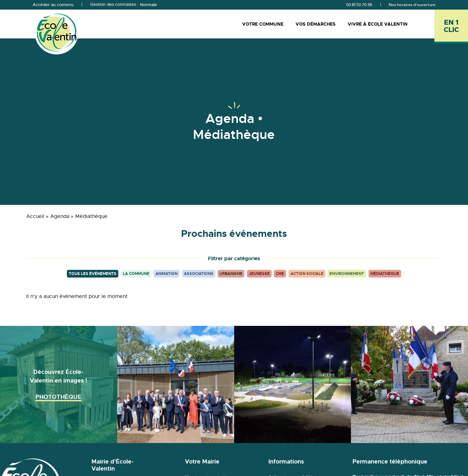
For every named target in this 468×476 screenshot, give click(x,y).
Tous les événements (93, 274)
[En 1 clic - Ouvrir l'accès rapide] (451, 26)
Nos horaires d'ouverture (412, 5)
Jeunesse (259, 274)
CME (280, 274)
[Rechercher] (427, 24)
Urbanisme (231, 274)
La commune (136, 274)
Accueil (35, 216)
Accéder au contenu (53, 5)
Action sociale (307, 274)
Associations (199, 274)
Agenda (60, 216)
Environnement (347, 274)
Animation (167, 274)
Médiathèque (385, 274)
